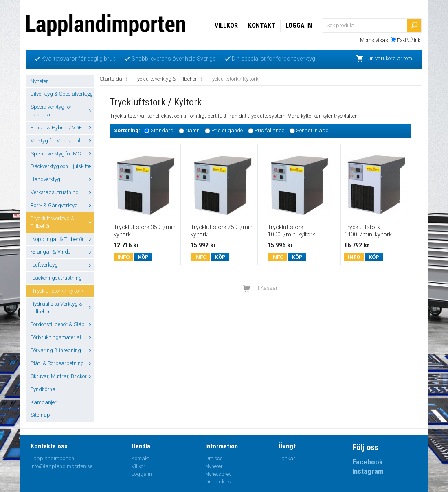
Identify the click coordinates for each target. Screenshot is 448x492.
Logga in (299, 25)
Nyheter (39, 81)
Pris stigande (227, 130)
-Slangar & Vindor (62, 252)
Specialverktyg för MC (62, 154)
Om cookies (218, 482)
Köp (143, 257)
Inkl (418, 40)
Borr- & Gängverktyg (62, 205)
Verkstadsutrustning (62, 192)
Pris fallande (269, 130)
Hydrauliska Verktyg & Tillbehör (62, 308)
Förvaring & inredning (62, 350)
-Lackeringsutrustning (56, 278)
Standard (162, 130)
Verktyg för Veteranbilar (62, 141)
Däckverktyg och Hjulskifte (62, 166)
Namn (192, 130)
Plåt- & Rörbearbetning (62, 363)
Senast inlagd (312, 130)
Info (123, 257)
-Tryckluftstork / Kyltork (57, 291)
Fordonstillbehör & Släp (62, 324)
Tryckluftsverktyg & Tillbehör (62, 222)
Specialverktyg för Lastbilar (62, 111)
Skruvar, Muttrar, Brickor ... (62, 376)
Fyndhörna (43, 389)
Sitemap (40, 415)
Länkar (287, 458)
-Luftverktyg (62, 265)
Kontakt (262, 25)
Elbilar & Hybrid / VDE (62, 128)
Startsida (111, 79)
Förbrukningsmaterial (62, 337)
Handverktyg (62, 179)
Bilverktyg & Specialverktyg (62, 94)
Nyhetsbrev (218, 474)
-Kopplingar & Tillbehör (62, 239)
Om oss (214, 458)
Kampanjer (44, 402)
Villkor (226, 25)
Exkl (402, 40)
